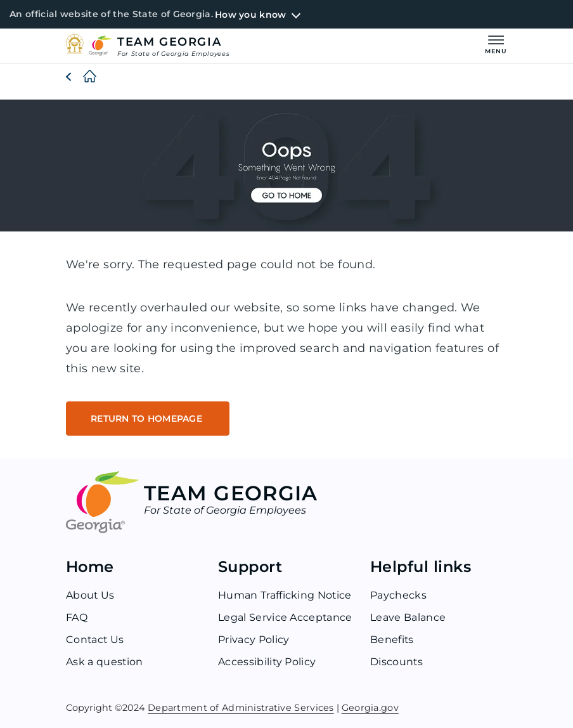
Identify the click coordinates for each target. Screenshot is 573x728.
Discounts (397, 662)
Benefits (392, 640)
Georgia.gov (370, 707)
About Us (91, 595)
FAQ (77, 617)
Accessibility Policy (267, 662)
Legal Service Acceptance (286, 617)
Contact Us (95, 640)
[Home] (80, 77)
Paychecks (398, 595)
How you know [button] (250, 15)
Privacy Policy (254, 640)
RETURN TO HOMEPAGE (148, 419)
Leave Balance (408, 617)
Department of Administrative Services (241, 707)
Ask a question (105, 662)
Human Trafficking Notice (285, 595)
